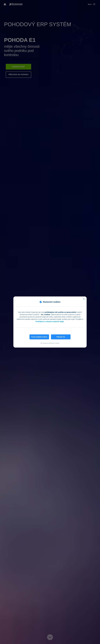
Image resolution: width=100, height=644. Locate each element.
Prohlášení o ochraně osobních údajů (50, 322)
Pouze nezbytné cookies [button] (39, 337)
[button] (50, 343)
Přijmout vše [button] (61, 337)
